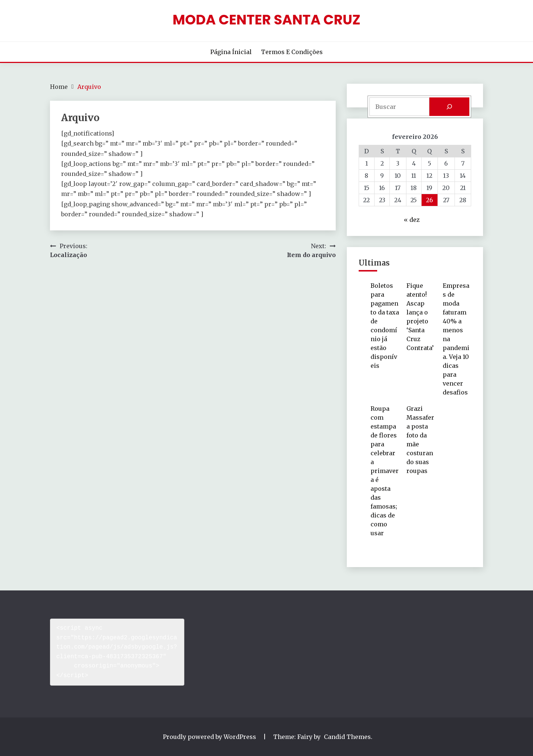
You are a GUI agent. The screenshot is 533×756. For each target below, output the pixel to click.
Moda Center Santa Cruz (266, 20)
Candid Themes (347, 737)
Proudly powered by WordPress (210, 737)
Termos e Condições (292, 52)
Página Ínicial (231, 52)
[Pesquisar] (449, 107)
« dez (412, 220)
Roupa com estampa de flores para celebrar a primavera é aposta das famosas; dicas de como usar (385, 471)
